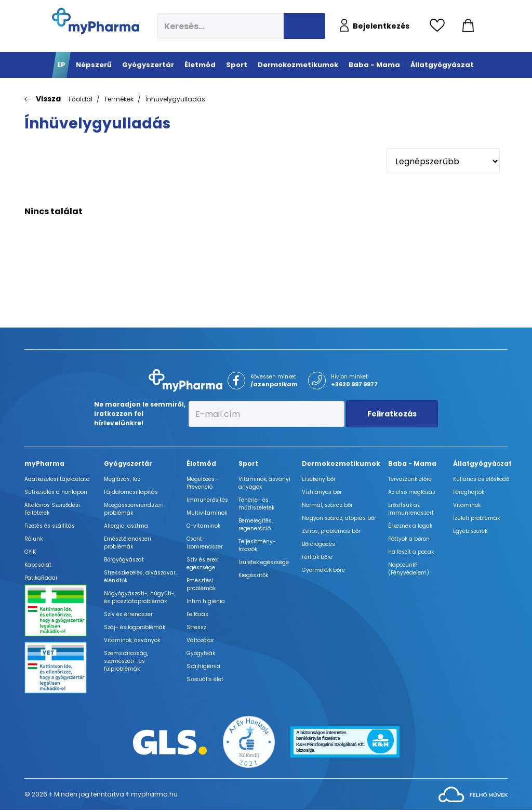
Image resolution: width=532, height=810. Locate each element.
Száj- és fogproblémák (135, 627)
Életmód (201, 463)
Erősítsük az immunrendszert (411, 509)
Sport (248, 463)
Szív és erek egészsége (202, 564)
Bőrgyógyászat (124, 560)
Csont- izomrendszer (205, 543)
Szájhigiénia (203, 666)
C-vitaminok (203, 526)
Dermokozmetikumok (341, 463)
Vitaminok (467, 505)
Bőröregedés (318, 544)
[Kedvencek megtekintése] (440, 26)
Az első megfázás (412, 492)
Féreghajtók (469, 492)
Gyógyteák (201, 653)
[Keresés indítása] (304, 26)
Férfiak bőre (317, 557)
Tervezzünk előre (410, 479)
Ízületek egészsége (264, 562)
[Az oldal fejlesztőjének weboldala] (473, 794)
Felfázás (197, 614)
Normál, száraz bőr (327, 505)
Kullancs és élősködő (481, 479)
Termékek (119, 99)
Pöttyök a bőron (409, 539)
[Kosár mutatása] (468, 26)
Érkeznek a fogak (410, 526)
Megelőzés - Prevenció (203, 483)
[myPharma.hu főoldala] (96, 21)
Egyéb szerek (470, 531)
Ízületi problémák (476, 518)
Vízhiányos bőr (322, 492)
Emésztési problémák (201, 584)
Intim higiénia (206, 601)
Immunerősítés (207, 500)
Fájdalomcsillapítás (131, 492)
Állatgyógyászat (482, 463)
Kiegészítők (253, 575)
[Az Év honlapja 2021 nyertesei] (249, 741)
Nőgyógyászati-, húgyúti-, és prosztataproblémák (140, 597)
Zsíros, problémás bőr (331, 531)
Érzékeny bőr (319, 479)
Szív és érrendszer (128, 614)
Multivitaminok (207, 513)
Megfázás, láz (122, 479)
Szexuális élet (205, 679)
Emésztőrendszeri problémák (128, 543)
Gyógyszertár (128, 463)
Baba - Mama (412, 463)
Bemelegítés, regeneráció (256, 525)
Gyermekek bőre (323, 570)
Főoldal (81, 99)
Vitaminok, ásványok (132, 640)
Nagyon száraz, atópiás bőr (339, 518)
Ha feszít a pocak (411, 552)
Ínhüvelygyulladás (175, 99)
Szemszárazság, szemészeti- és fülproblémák (126, 661)
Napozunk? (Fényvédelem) (409, 569)
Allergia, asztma (126, 526)
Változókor (200, 640)
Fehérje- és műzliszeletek (256, 504)
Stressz (196, 627)
